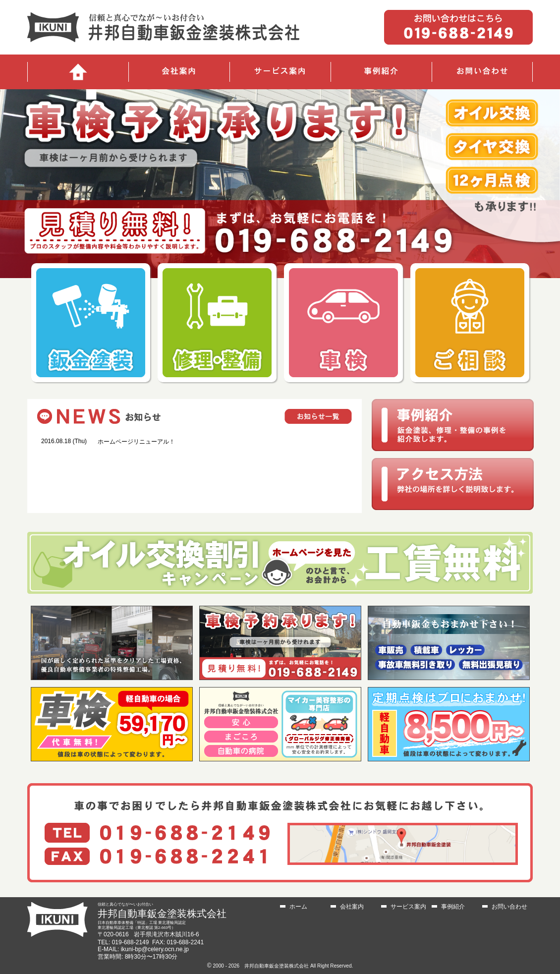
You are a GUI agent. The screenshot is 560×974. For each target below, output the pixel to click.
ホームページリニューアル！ (136, 442)
